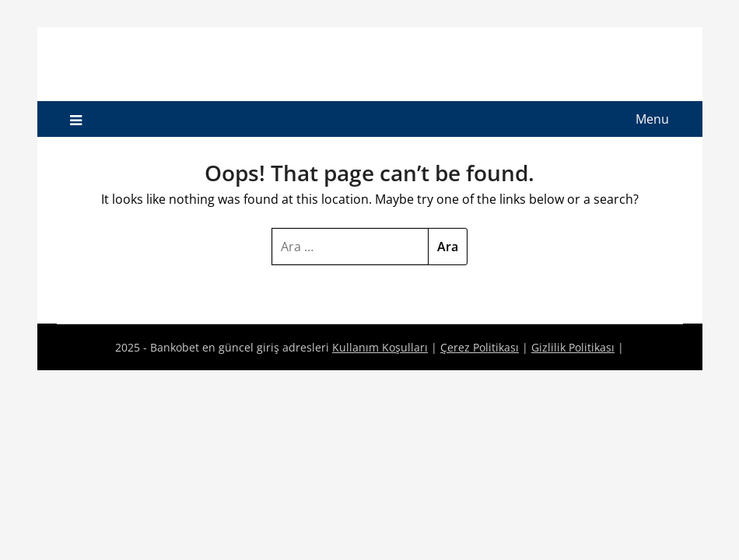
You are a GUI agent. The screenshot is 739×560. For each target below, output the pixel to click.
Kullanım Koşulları (380, 347)
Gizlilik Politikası (573, 347)
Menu (652, 119)
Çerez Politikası (480, 347)
